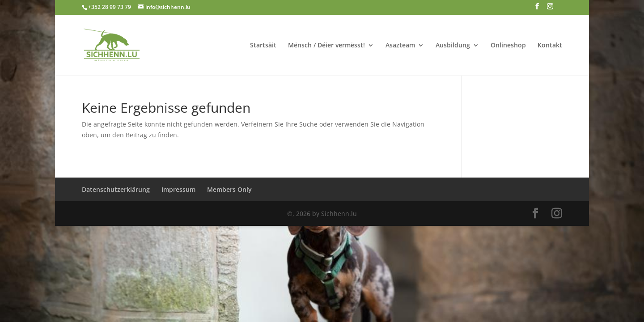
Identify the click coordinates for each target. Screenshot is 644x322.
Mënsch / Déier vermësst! (326, 46)
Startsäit (263, 46)
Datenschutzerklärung (116, 189)
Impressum (178, 189)
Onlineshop (508, 46)
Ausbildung (453, 46)
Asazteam (400, 46)
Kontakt (550, 46)
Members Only (229, 189)
